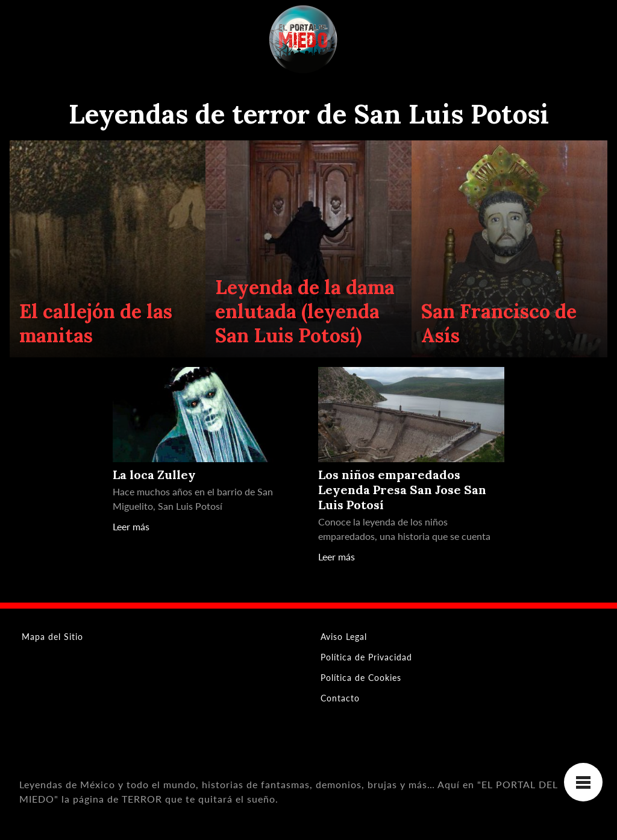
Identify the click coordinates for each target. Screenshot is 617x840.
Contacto (340, 698)
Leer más (131, 526)
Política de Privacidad (366, 657)
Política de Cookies (361, 678)
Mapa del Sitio (52, 637)
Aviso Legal (344, 637)
